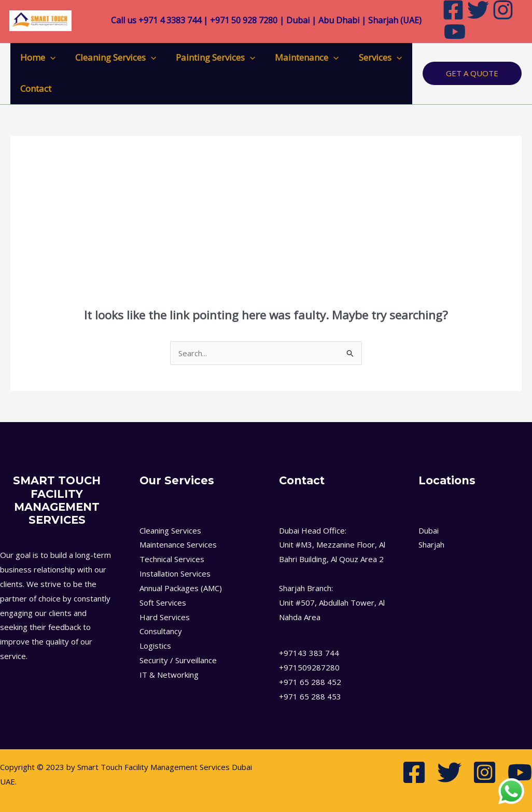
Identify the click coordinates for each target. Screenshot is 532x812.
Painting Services (210, 58)
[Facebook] (414, 772)
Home (37, 58)
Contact (35, 88)
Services (371, 58)
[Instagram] (485, 772)
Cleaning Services (113, 58)
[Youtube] (455, 32)
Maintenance (300, 58)
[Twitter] (449, 772)
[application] (49, 58)
